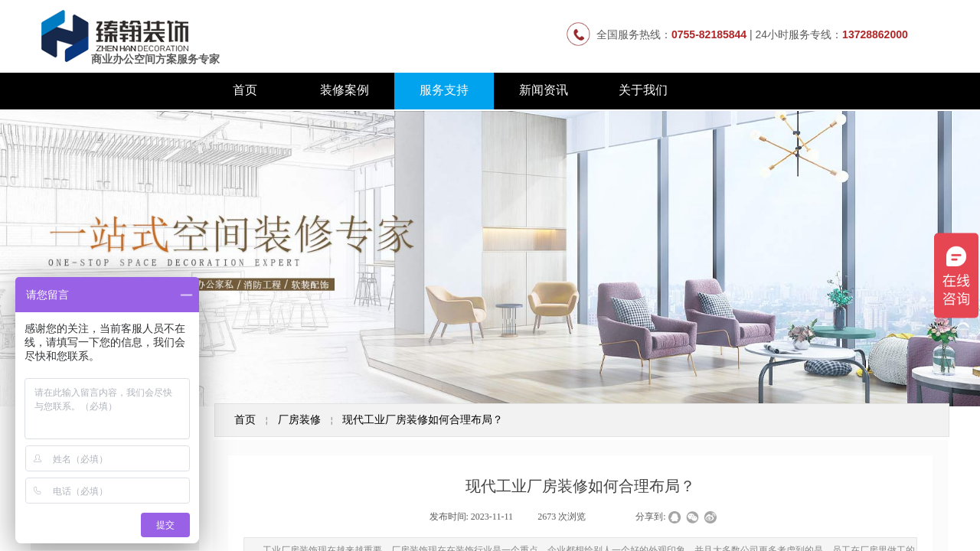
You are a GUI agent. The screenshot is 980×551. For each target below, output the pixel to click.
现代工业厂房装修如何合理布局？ (423, 419)
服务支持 (444, 90)
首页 (245, 90)
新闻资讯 (544, 90)
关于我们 (643, 90)
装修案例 (345, 90)
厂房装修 (299, 419)
